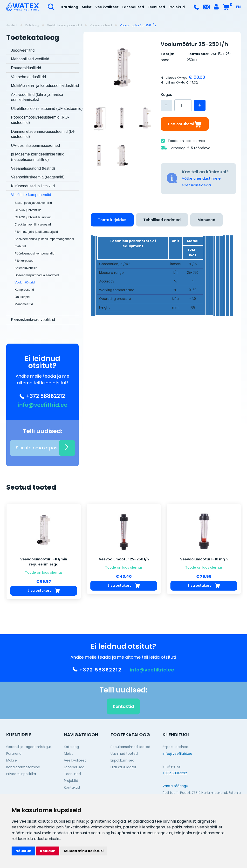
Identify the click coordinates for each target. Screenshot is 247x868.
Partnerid (14, 754)
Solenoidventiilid (26, 268)
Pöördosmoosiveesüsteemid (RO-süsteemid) (40, 120)
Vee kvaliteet (107, 7)
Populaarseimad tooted (130, 747)
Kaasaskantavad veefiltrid (33, 320)
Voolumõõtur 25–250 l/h (138, 25)
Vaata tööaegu (175, 786)
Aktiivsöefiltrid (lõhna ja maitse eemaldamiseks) (37, 97)
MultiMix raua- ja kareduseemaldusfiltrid (45, 86)
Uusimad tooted (124, 754)
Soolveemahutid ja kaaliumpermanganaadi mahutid (44, 243)
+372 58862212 (42, 396)
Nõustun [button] (23, 851)
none (165, 60)
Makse (12, 760)
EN (238, 7)
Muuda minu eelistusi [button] (84, 851)
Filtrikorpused (24, 261)
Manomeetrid (24, 304)
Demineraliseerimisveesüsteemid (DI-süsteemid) (43, 134)
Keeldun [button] (48, 851)
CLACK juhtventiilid (28, 210)
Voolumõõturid (101, 25)
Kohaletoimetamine (23, 767)
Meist (87, 7)
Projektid (177, 7)
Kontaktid (123, 719)
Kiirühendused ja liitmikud (33, 186)
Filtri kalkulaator (123, 767)
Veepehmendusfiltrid (29, 77)
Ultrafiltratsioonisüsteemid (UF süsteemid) (47, 109)
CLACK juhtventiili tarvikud (33, 217)
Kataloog (70, 7)
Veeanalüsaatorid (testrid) (33, 168)
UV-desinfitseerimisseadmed (36, 145)
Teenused (156, 7)
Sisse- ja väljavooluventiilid (33, 203)
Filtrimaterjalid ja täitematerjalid (36, 232)
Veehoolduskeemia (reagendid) (38, 177)
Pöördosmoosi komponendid (35, 253)
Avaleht (12, 25)
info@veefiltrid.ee (42, 405)
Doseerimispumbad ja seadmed (37, 275)
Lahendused (133, 7)
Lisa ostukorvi (185, 124)
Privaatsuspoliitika (21, 774)
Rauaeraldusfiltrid (26, 68)
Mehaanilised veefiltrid (30, 59)
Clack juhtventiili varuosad (33, 224)
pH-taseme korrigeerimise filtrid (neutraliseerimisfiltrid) (38, 157)
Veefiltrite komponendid (64, 25)
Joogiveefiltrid (23, 50)
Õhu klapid (22, 297)
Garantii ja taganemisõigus (29, 747)
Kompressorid (24, 290)
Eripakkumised (122, 760)
